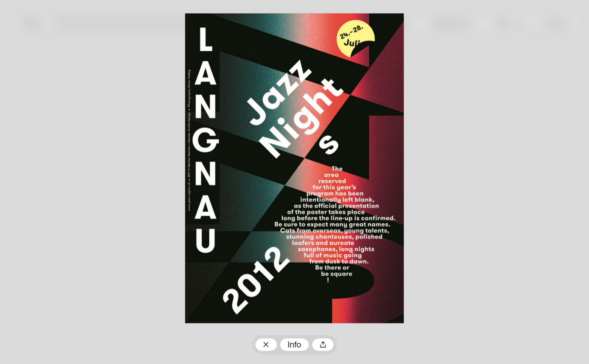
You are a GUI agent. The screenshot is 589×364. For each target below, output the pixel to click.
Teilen (323, 345)
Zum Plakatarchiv (266, 345)
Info (294, 345)
